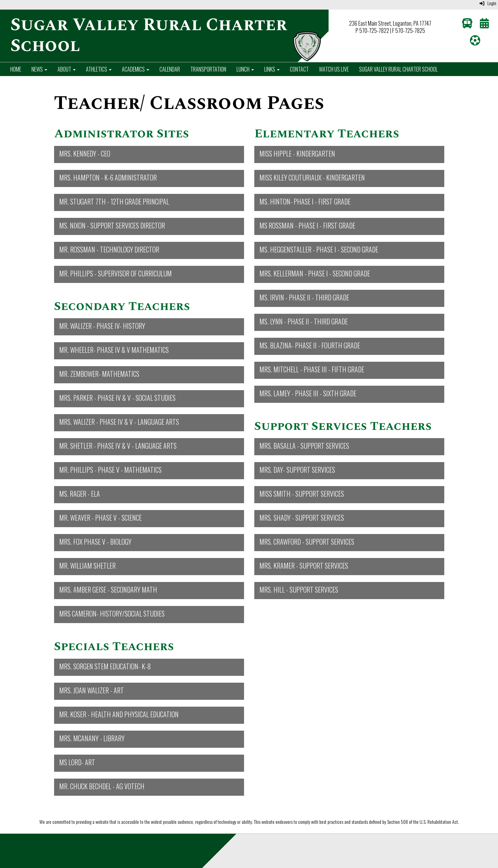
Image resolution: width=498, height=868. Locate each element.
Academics (136, 69)
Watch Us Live (334, 69)
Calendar (170, 69)
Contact (299, 69)
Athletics (99, 69)
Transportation (208, 69)
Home (16, 69)
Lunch (245, 69)
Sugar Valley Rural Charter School (398, 69)
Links (272, 69)
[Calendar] (484, 25)
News (39, 69)
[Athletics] (475, 42)
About (67, 69)
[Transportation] (467, 25)
